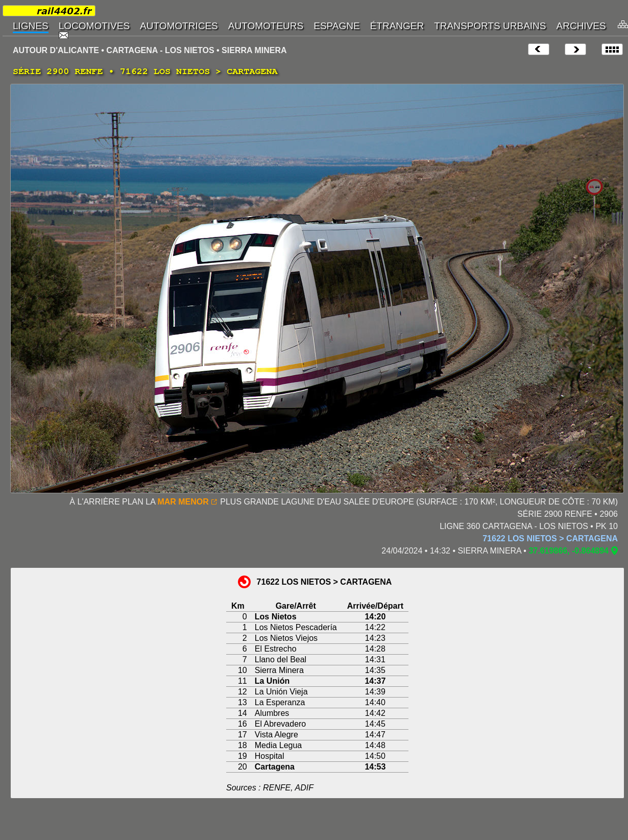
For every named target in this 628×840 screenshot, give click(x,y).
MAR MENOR (183, 502)
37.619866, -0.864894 (569, 551)
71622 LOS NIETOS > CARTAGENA (550, 538)
